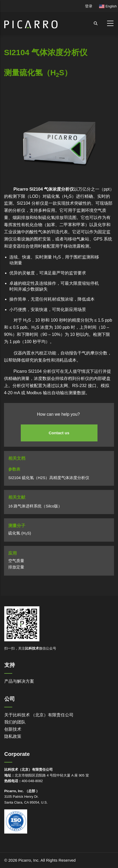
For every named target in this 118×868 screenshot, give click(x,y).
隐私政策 (13, 736)
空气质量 (16, 561)
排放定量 (16, 567)
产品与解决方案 (19, 681)
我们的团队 (15, 722)
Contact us (59, 433)
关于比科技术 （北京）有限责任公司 (39, 715)
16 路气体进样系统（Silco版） (35, 506)
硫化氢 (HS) (20, 533)
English (108, 6)
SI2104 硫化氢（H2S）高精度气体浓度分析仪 (49, 478)
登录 (89, 6)
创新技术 (13, 729)
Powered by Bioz (16, 101)
